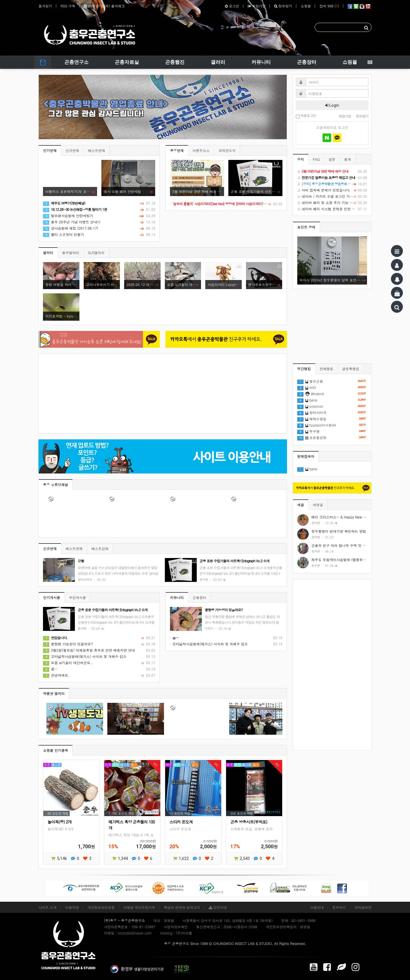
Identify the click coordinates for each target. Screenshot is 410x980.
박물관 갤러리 (54, 693)
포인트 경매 (306, 227)
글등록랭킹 (351, 369)
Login (332, 105)
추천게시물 (77, 597)
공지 (301, 159)
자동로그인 (306, 116)
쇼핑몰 (306, 6)
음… (50, 669)
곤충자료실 (127, 62)
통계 (348, 159)
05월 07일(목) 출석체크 (104, 6)
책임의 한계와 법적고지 (182, 907)
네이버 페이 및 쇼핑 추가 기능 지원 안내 (332, 203)
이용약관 (72, 907)
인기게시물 (52, 597)
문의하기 (339, 907)
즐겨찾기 (45, 6)
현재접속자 (306, 456)
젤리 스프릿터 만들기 (63, 234)
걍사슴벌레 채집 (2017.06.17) (71, 228)
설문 (332, 159)
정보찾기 (283, 6)
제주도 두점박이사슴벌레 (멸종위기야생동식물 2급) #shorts (358, 560)
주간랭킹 (304, 369)
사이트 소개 (48, 907)
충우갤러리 (71, 253)
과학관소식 (227, 150)
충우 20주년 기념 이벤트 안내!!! (72, 222)
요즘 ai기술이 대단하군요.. (68, 663)
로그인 (232, 6)
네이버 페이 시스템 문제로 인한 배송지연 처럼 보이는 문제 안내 (332, 209)
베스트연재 (97, 150)
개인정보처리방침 (101, 907)
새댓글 (318, 505)
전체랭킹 (327, 369)
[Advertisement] (163, 394)
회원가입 (257, 6)
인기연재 (50, 150)
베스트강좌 (100, 548)
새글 (301, 505)
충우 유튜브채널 (56, 484)
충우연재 (177, 150)
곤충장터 (307, 62)
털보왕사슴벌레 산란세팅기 (68, 216)
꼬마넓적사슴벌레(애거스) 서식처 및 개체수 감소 (85, 656)
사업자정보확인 (176, 927)
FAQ (316, 159)
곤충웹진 (175, 62)
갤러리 (218, 62)
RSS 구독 (68, 6)
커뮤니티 (261, 62)
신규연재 (72, 150)
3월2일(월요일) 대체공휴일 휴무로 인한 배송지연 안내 (89, 650)
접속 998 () (329, 6)
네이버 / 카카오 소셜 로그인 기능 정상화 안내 (332, 196)
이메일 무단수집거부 (139, 907)
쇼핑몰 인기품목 (56, 750)
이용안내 (317, 907)
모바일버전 (363, 907)
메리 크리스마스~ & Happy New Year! (341, 517)
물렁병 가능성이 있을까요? (68, 644)
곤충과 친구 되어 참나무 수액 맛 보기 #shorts (347, 545)
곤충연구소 (76, 62)
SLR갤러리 (96, 253)
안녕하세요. (56, 675)
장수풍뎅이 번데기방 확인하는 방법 (339, 531)
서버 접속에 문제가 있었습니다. (332, 190)
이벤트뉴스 (201, 150)
